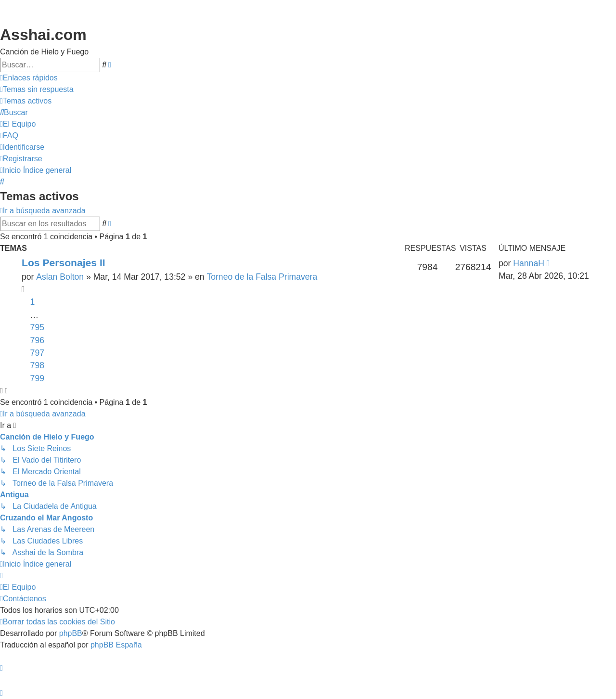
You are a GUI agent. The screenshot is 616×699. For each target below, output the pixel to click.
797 (37, 353)
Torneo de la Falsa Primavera (262, 277)
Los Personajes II (64, 263)
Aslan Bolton (60, 277)
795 (37, 327)
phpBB (71, 633)
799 (37, 378)
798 (37, 365)
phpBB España (116, 645)
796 (37, 340)
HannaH (529, 263)
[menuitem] (37, 90)
